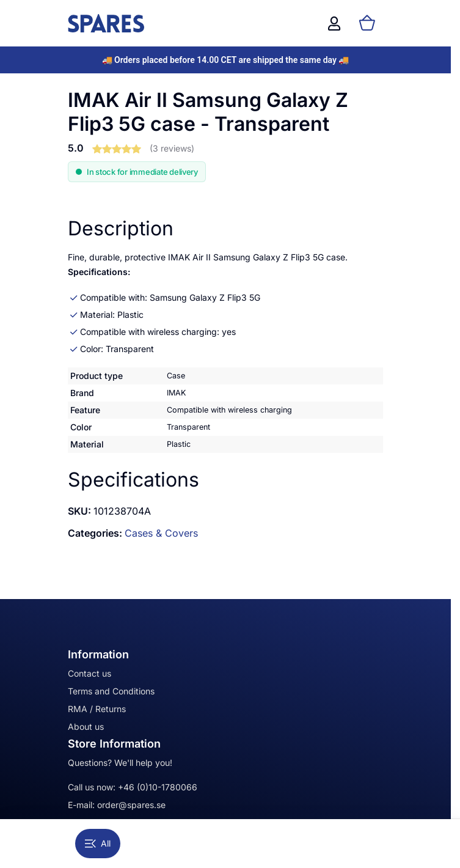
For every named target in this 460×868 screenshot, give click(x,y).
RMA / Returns (97, 709)
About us (86, 726)
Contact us (89, 673)
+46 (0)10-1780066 (158, 787)
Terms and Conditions (111, 691)
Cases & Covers (161, 533)
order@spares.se (131, 805)
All (98, 843)
